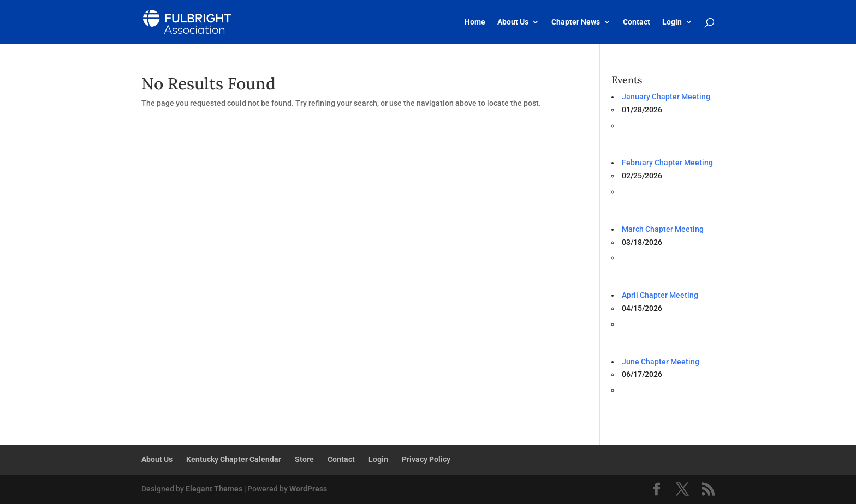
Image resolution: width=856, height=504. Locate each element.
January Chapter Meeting (666, 97)
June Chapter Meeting (661, 362)
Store (304, 459)
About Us (513, 22)
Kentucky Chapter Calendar (234, 459)
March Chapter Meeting (663, 229)
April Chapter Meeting (660, 295)
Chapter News (576, 22)
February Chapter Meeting (667, 163)
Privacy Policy (426, 459)
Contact (637, 22)
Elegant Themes (214, 489)
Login (672, 22)
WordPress (308, 489)
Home (475, 22)
